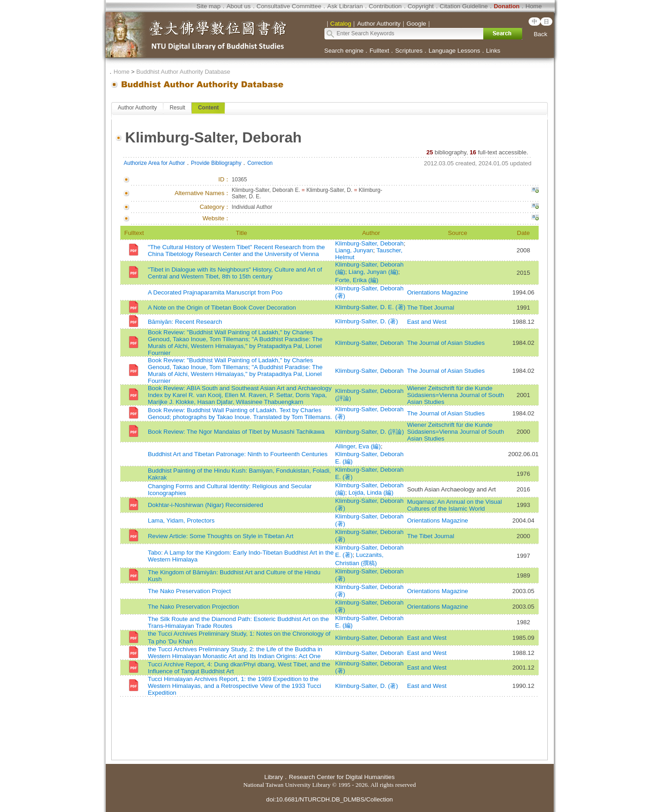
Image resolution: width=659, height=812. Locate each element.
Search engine (344, 51)
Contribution (385, 6)
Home (534, 6)
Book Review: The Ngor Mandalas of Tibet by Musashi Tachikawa (236, 432)
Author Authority (137, 108)
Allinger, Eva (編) (358, 446)
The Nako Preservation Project (189, 591)
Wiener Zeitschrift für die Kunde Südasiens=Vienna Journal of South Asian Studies (455, 395)
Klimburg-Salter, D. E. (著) (370, 307)
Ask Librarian (345, 6)
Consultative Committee (289, 6)
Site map (208, 6)
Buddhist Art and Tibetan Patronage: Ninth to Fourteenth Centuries (238, 454)
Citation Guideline (464, 6)
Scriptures (409, 51)
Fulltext (379, 51)
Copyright (421, 6)
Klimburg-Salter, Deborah (369, 243)
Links (493, 51)
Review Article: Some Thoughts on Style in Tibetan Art (221, 536)
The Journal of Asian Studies (446, 343)
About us (239, 6)
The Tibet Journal (430, 308)
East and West (427, 322)
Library (274, 777)
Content (208, 108)
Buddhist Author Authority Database (183, 72)
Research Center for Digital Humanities (342, 777)
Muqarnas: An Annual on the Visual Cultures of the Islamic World (454, 505)
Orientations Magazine (437, 292)
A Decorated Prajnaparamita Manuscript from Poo (215, 292)
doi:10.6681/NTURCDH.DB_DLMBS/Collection (329, 799)
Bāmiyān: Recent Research (185, 322)
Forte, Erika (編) (357, 280)
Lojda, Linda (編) (371, 493)
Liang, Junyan (354, 250)
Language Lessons (454, 51)
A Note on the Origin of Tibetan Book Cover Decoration (222, 308)
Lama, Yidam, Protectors (181, 520)
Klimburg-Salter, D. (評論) (369, 432)
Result (178, 108)
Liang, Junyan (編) (374, 272)
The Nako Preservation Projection (193, 607)
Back (540, 34)
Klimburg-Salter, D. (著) (366, 321)
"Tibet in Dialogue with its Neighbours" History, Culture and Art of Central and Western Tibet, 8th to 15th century (235, 273)
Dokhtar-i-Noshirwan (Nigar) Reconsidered (205, 505)
